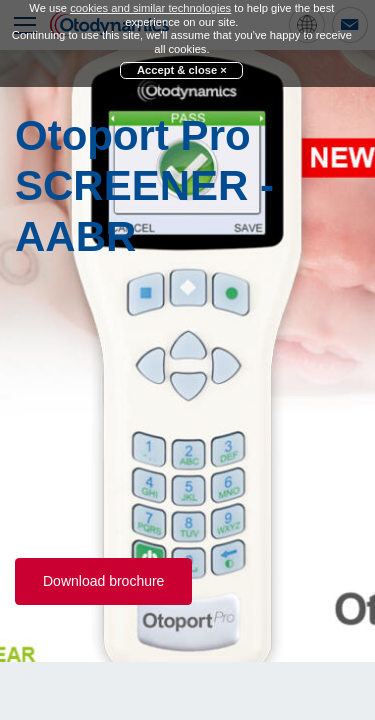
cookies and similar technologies (150, 8)
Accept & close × (182, 70)
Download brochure (103, 581)
